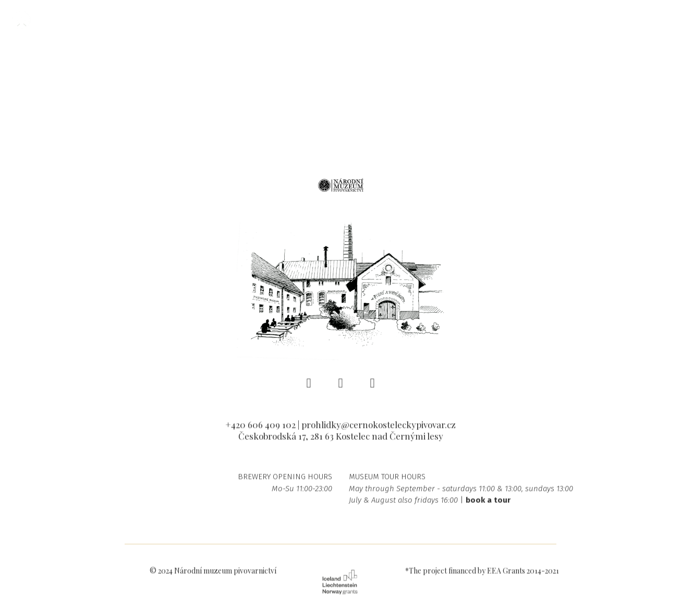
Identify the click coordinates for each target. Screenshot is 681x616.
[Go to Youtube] (373, 387)
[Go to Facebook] (309, 387)
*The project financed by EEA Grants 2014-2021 (482, 575)
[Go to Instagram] (341, 387)
